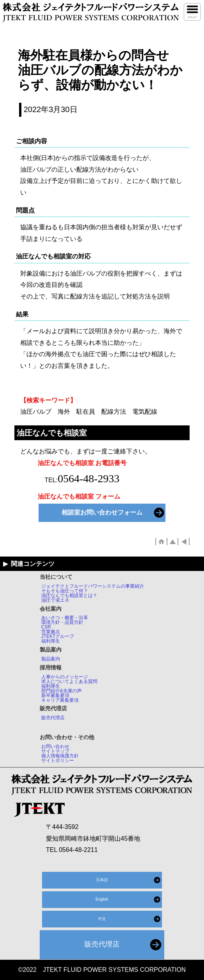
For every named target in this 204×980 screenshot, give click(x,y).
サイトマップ (55, 751)
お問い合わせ (55, 746)
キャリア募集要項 (60, 700)
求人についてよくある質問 (69, 681)
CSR (46, 627)
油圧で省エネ (55, 600)
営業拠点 (51, 632)
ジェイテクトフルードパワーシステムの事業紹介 (93, 586)
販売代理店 (53, 718)
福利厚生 (51, 641)
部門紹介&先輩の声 (62, 691)
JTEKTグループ (58, 636)
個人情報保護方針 (60, 756)
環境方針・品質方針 (62, 622)
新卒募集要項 (55, 695)
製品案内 (51, 659)
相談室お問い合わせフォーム (102, 512)
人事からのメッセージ (65, 677)
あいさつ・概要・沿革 (65, 618)
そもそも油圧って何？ (65, 591)
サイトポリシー (58, 760)
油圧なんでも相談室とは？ (69, 595)
